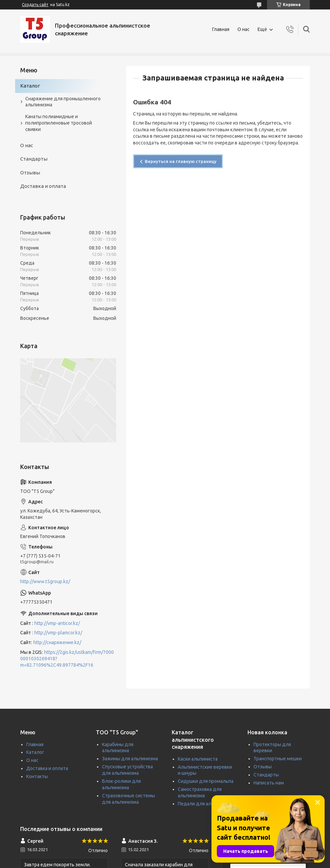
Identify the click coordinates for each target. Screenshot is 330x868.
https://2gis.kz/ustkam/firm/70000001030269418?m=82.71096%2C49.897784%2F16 (67, 659)
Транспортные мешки (278, 759)
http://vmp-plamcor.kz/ (58, 633)
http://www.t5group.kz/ (45, 581)
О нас (243, 29)
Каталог (30, 86)
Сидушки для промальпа (206, 781)
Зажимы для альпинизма (130, 759)
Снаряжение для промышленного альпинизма (63, 102)
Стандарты (34, 159)
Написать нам (269, 783)
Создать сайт (35, 5)
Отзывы (30, 173)
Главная (221, 29)
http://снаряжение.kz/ (57, 642)
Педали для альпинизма (205, 804)
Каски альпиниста (198, 759)
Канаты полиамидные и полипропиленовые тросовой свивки (59, 123)
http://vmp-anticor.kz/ (57, 623)
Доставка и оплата (43, 186)
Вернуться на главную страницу (181, 161)
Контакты (37, 776)
